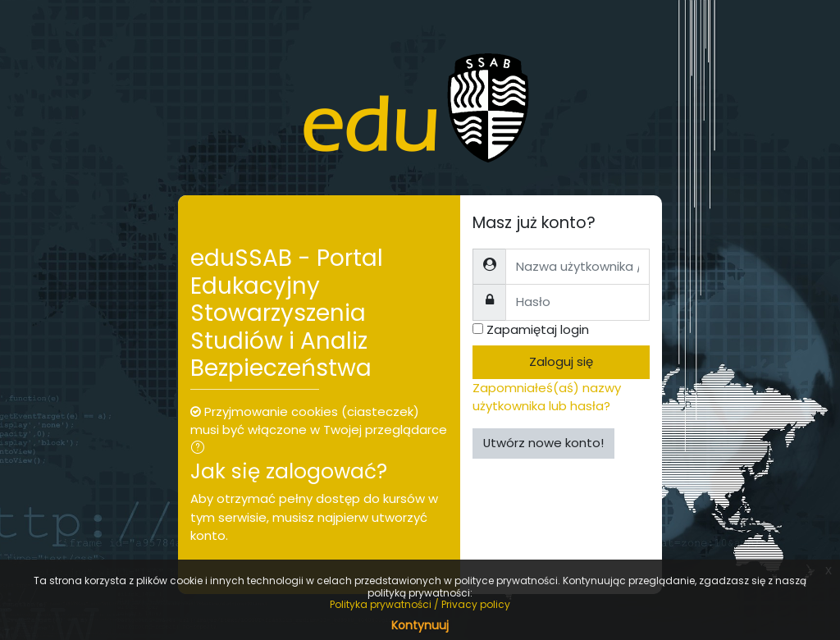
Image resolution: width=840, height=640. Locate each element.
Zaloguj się (561, 361)
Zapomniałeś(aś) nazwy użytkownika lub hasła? (547, 397)
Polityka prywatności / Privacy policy (420, 604)
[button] (201, 449)
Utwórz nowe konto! (543, 443)
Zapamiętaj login (538, 329)
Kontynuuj (420, 625)
